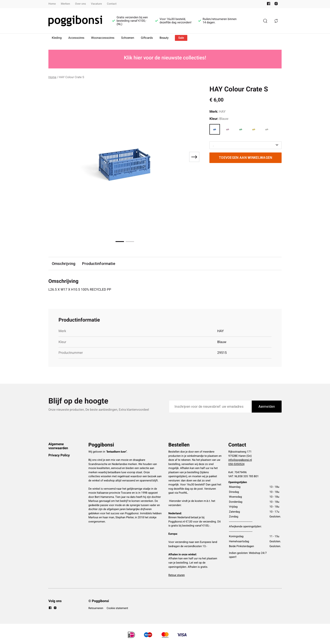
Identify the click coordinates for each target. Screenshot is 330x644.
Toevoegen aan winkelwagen (246, 158)
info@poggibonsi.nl (240, 460)
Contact (112, 4)
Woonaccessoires (103, 38)
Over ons (81, 4)
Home (52, 4)
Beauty (164, 38)
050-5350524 (236, 464)
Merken (65, 4)
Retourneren (96, 608)
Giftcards (147, 38)
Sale (181, 38)
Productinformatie (99, 264)
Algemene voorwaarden (58, 446)
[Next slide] (194, 157)
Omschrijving (64, 264)
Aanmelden (267, 407)
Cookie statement (117, 608)
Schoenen (128, 38)
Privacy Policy (59, 455)
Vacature (96, 4)
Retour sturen (177, 575)
